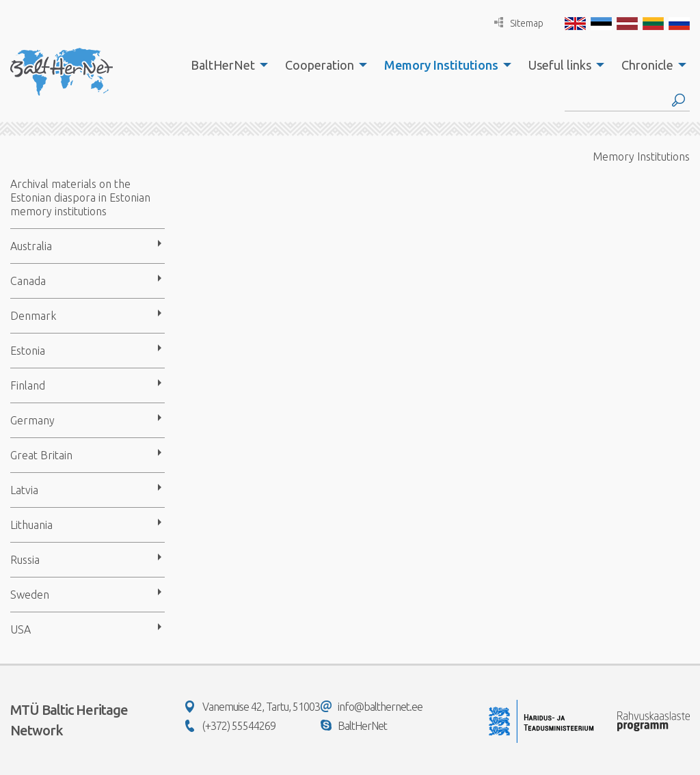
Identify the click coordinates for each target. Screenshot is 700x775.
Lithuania (31, 525)
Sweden (30, 595)
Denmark (33, 316)
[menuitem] (226, 65)
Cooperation (320, 65)
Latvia (24, 490)
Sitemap (519, 23)
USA (21, 629)
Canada (28, 281)
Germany (32, 420)
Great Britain (41, 455)
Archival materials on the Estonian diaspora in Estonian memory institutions (80, 198)
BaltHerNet (223, 65)
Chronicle (647, 65)
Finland (28, 385)
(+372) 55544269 (230, 726)
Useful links (560, 65)
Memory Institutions (441, 65)
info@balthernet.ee (372, 707)
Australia (31, 246)
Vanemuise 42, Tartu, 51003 (253, 707)
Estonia (28, 351)
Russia (25, 560)
